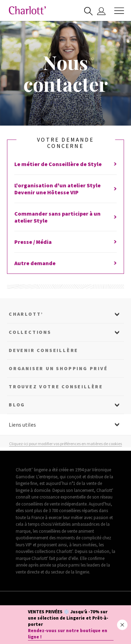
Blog (17, 405)
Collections (30, 332)
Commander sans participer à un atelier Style (65, 217)
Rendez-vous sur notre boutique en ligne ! (68, 634)
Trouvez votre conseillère (56, 387)
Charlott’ (26, 314)
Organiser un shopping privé (58, 368)
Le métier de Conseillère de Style (65, 164)
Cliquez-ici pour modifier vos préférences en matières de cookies (65, 444)
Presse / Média (65, 242)
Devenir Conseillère (43, 350)
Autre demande (65, 263)
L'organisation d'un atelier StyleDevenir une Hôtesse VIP (65, 189)
